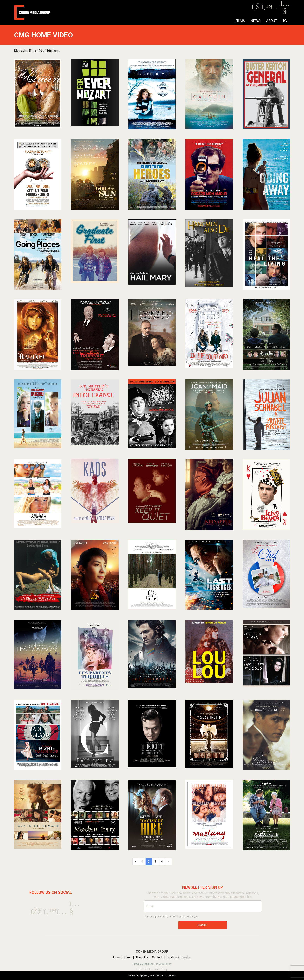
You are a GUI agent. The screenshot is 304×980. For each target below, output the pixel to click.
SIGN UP (203, 925)
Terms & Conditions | (144, 964)
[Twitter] (265, 8)
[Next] (168, 862)
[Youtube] (285, 12)
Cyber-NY (151, 976)
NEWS (256, 21)
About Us (142, 957)
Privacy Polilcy (164, 964)
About (272, 21)
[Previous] (136, 862)
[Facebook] (256, 8)
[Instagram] (275, 8)
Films (240, 21)
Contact (157, 957)
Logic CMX (170, 976)
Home (116, 957)
